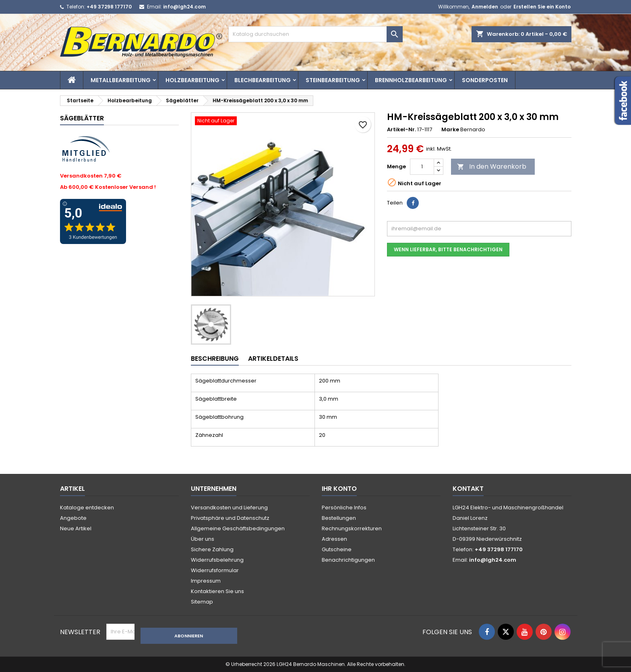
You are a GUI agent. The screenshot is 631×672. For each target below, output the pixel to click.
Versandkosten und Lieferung (229, 508)
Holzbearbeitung (192, 80)
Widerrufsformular (215, 570)
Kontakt (468, 489)
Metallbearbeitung (121, 80)
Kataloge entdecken (87, 508)
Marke (450, 130)
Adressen (334, 539)
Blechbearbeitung (263, 80)
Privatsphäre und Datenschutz (230, 518)
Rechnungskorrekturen (352, 528)
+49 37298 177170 (109, 7)
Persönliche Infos (344, 508)
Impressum (206, 581)
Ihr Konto (339, 489)
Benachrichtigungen (348, 560)
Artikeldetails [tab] (273, 359)
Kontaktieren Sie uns (217, 591)
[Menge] (422, 167)
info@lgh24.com (184, 7)
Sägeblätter (82, 118)
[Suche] (315, 34)
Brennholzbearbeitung (411, 80)
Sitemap (202, 602)
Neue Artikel (76, 528)
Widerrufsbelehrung (217, 560)
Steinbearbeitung (333, 80)
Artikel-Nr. (401, 130)
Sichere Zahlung (212, 549)
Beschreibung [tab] (215, 359)
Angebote (73, 518)
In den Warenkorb (492, 166)
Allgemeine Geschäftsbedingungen (238, 528)
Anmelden (485, 7)
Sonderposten (485, 80)
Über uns (203, 539)
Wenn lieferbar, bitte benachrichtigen (448, 249)
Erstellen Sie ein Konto (542, 7)
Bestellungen (339, 518)
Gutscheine (337, 549)
